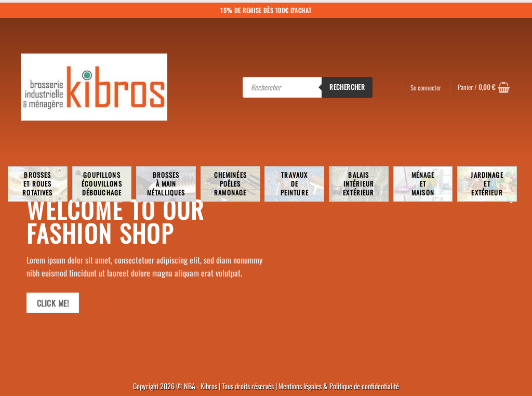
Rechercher (347, 87)
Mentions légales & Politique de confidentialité (339, 386)
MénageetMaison (423, 184)
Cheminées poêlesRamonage (230, 184)
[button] (484, 87)
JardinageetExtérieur (487, 184)
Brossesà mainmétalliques (166, 184)
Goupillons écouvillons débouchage (102, 184)
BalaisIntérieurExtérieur (358, 184)
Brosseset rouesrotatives (37, 184)
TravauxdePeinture (295, 184)
